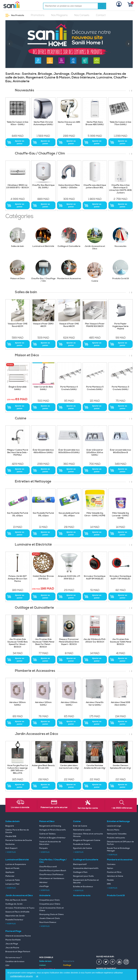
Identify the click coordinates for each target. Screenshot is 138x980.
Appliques (10, 872)
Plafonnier (10, 876)
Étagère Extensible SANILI (18, 388)
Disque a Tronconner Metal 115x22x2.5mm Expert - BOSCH (69, 642)
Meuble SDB (11, 836)
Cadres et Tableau (47, 834)
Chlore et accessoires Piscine (18, 936)
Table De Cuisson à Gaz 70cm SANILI (120, 123)
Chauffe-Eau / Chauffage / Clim (43, 271)
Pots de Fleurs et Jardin (16, 900)
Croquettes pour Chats (49, 900)
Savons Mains (113, 830)
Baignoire (10, 826)
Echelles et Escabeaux (83, 887)
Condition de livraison (15, 962)
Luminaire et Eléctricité (44, 238)
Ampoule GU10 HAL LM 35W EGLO (69, 578)
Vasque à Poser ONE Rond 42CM (18, 325)
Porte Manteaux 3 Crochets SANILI (120, 388)
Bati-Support (11, 848)
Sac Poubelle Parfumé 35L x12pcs (43, 514)
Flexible (110, 880)
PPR (109, 884)
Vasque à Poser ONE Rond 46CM (69, 325)
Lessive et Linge (114, 826)
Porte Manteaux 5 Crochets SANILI (95, 388)
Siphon (110, 868)
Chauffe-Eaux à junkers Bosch (53, 871)
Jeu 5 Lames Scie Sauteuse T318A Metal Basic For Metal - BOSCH (43, 643)
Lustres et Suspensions (16, 864)
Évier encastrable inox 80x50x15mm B (121, 451)
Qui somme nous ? (14, 958)
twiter (106, 962)
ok (37, 976)
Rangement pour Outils (83, 876)
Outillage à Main (80, 872)
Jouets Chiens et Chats (50, 918)
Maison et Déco (20, 270)
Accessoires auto (82, 895)
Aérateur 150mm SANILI (18, 704)
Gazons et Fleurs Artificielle (17, 912)
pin (113, 962)
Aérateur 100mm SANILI (69, 704)
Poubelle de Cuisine (82, 844)
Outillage (67, 965)
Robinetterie (69, 961)
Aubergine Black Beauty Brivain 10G (43, 767)
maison (43, 965)
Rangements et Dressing (50, 826)
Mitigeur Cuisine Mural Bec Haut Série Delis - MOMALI (18, 453)
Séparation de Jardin (15, 916)
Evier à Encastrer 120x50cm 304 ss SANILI (95, 453)
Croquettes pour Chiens (50, 904)
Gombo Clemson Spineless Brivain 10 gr (121, 767)
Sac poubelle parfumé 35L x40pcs (69, 514)
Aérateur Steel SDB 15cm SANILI (120, 704)
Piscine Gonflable (13, 940)
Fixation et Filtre (114, 872)
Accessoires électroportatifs (86, 868)
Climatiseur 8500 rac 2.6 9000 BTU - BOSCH (18, 187)
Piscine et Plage (13, 931)
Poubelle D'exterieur (14, 920)
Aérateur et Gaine (115, 876)
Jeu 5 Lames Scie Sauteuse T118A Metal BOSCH (121, 642)
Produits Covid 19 (122, 270)
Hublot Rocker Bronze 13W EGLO (43, 578)
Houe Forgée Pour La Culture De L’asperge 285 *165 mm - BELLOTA (18, 769)
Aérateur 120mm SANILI (43, 704)
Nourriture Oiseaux (48, 922)
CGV (7, 965)
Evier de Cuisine (80, 826)
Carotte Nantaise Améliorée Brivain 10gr (95, 767)
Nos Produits (15, 15)
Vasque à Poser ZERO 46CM (43, 325)
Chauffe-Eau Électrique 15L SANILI (43, 187)
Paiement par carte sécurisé (54, 808)
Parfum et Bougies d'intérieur (52, 838)
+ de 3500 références (122, 808)
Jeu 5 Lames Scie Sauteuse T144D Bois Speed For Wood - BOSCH (18, 643)
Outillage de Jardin (14, 904)
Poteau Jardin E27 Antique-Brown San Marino (18, 579)
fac (99, 962)
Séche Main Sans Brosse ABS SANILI (95, 123)
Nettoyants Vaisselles (117, 834)
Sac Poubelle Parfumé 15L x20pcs (18, 514)
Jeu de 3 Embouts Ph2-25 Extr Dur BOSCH (95, 641)
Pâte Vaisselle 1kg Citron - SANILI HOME (95, 514)
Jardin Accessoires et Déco (96, 239)
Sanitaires (10, 844)
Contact (101, 15)
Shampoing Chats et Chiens (51, 914)
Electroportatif (80, 864)
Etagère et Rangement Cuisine (87, 840)
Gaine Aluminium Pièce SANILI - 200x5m (69, 187)
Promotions (38, 15)
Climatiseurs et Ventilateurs (52, 878)
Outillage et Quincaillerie (69, 238)
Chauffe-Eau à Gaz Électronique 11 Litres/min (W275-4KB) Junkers (120, 189)
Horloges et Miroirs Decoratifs (53, 830)
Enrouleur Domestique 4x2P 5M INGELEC (95, 578)
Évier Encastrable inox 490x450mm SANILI (43, 451)
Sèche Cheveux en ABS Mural (69, 123)
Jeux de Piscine (12, 948)
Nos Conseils (82, 15)
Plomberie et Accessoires (69, 270)
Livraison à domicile (20, 808)
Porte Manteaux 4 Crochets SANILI (69, 388)
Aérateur (43, 882)
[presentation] (9, 43)
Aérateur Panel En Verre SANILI (95, 704)
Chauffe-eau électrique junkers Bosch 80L (95, 187)
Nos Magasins (59, 15)
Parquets (43, 848)
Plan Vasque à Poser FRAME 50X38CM (95, 325)
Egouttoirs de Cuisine (82, 848)
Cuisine (97, 272)
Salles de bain (20, 238)
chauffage (44, 886)
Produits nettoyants (116, 838)
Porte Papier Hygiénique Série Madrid (120, 326)
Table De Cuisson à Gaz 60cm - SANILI (18, 123)
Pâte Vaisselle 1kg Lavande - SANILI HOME (120, 516)
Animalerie (45, 895)
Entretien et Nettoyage (118, 821)
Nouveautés (123, 238)
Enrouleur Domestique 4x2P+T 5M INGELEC (120, 578)
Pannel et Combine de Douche (19, 840)
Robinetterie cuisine (82, 830)
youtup (119, 962)
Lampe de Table (13, 880)
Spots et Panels (12, 868)
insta (126, 962)
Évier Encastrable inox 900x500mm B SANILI (69, 451)
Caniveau (111, 864)
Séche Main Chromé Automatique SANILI (43, 123)
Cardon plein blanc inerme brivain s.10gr (69, 767)
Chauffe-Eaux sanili (48, 867)
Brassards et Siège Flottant (18, 952)
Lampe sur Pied (12, 884)
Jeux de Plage (12, 944)
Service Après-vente (88, 808)
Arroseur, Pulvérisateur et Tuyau (20, 908)
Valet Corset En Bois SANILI (43, 388)
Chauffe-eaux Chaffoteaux (51, 875)
